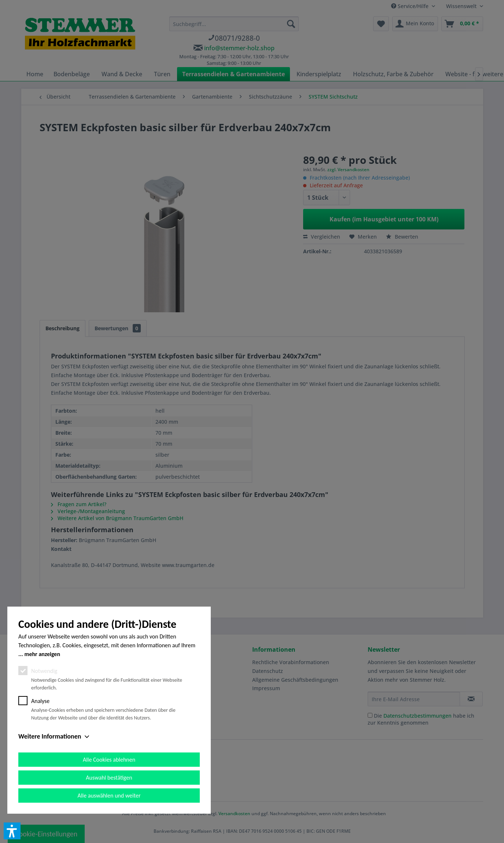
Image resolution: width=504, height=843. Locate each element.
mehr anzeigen (42, 654)
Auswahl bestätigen (109, 778)
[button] (12, 831)
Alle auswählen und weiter (109, 796)
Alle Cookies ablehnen (109, 760)
